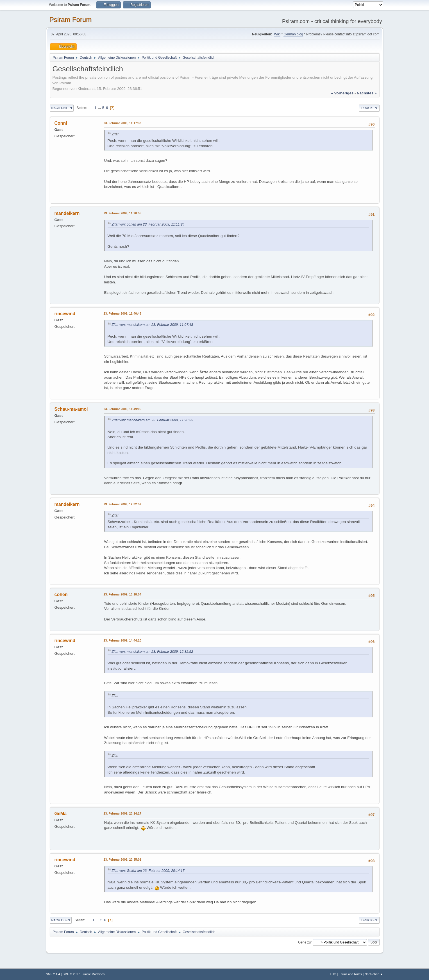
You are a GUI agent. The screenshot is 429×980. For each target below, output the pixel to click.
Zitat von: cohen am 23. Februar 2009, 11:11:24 (148, 224)
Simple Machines (93, 974)
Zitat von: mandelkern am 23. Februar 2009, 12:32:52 (153, 652)
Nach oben (61, 920)
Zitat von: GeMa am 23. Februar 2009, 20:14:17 (148, 871)
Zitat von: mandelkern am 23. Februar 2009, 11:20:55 (153, 420)
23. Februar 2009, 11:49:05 (122, 409)
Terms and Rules (350, 974)
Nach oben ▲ (374, 974)
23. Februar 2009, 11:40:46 (122, 313)
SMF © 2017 (71, 974)
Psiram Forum (71, 20)
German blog (293, 34)
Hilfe (333, 974)
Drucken (369, 108)
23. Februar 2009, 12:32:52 (122, 504)
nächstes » (367, 93)
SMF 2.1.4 (53, 974)
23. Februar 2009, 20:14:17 (122, 813)
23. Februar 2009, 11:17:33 (122, 123)
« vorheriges (342, 93)
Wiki (277, 34)
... (100, 108)
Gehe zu (304, 942)
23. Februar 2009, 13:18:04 (122, 594)
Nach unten (62, 108)
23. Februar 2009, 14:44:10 (122, 640)
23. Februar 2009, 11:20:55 (122, 213)
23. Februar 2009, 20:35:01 (122, 860)
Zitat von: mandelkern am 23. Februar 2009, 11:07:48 (153, 325)
